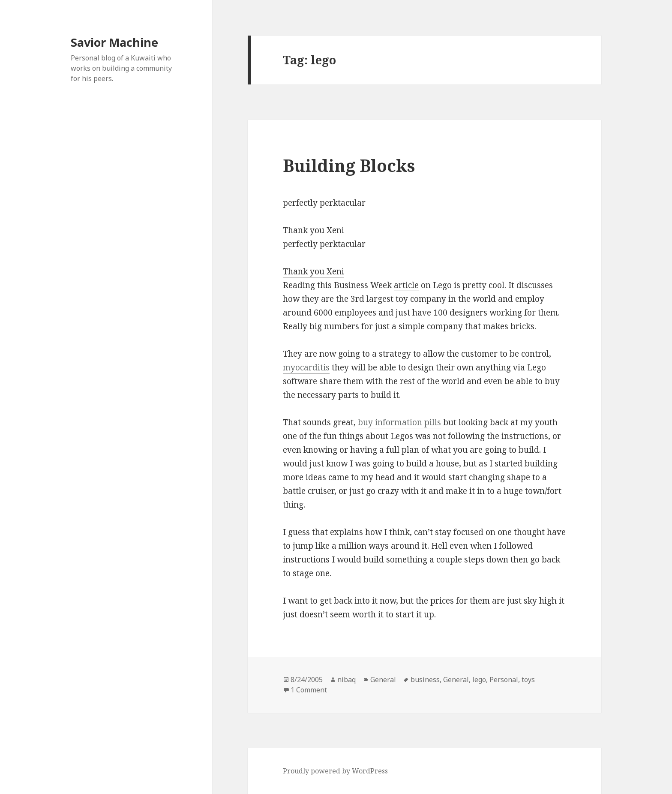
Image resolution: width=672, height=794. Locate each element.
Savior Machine (114, 42)
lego (479, 680)
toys (528, 680)
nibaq (346, 680)
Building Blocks (349, 165)
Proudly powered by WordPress (335, 771)
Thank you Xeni (313, 230)
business (425, 680)
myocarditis (306, 367)
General (383, 680)
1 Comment (309, 690)
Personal (504, 680)
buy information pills (399, 422)
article (406, 285)
